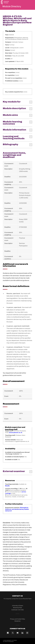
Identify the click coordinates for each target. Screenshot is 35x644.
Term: (7, 45)
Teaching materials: (12, 484)
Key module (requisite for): (14, 92)
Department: (10, 38)
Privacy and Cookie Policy (18, 619)
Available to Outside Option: (15, 457)
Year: (7, 35)
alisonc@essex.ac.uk (16, 433)
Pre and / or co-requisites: (14, 78)
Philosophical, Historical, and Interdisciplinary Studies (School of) (17, 509)
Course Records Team (25, 599)
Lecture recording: (12, 489)
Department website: (13, 508)
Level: (7, 48)
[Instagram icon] (27, 633)
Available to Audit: (11, 460)
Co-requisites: (10, 75)
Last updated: (10, 61)
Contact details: (11, 440)
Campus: (8, 42)
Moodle (7, 486)
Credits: (8, 59)
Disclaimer (18, 621)
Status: (8, 50)
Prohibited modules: (12, 81)
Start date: (9, 53)
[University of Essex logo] (5, 2)
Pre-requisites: (10, 72)
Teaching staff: (10, 435)
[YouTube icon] (18, 633)
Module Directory (12, 6)
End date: (8, 56)
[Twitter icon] (13, 633)
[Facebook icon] (8, 633)
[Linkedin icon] (22, 633)
